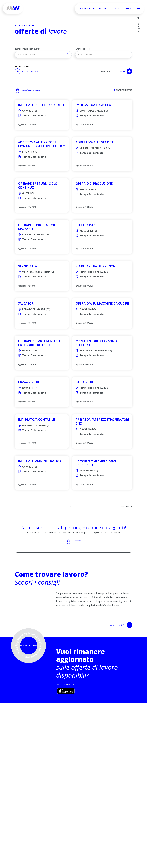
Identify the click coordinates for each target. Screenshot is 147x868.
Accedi (128, 8)
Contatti (116, 8)
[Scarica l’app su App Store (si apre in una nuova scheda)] (66, 691)
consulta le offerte (29, 645)
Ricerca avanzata (22, 66)
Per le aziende (87, 8)
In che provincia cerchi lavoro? (27, 49)
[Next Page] (126, 506)
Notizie (103, 8)
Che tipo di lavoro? (83, 49)
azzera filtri (107, 71)
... (76, 506)
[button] (43, 55)
